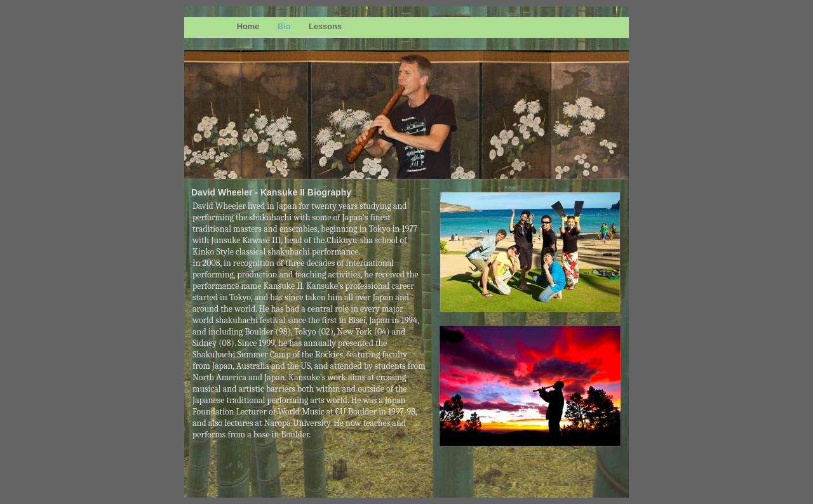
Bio (285, 26)
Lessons (325, 26)
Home (249, 26)
